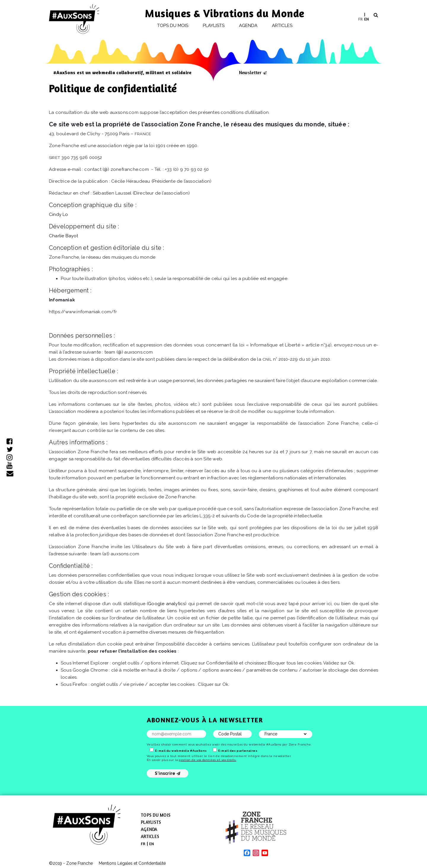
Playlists (214, 26)
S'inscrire (168, 773)
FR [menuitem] (360, 19)
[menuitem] (360, 19)
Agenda (248, 26)
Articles (282, 26)
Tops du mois (173, 26)
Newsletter (250, 72)
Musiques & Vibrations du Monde (225, 13)
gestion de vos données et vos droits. (207, 760)
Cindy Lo (59, 214)
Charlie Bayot (64, 236)
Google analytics (167, 604)
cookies (92, 618)
